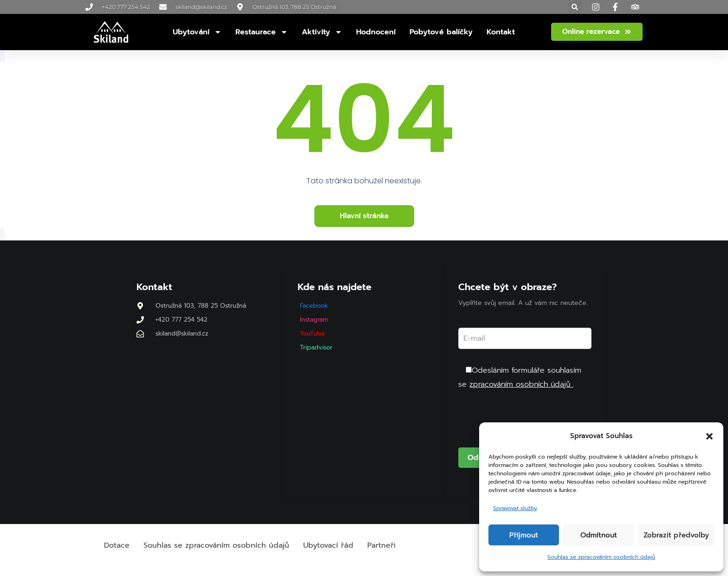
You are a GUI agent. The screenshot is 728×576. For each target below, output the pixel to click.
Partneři (381, 545)
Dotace (117, 545)
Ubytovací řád (328, 545)
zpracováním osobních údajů (521, 384)
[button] (709, 436)
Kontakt (501, 32)
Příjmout (524, 535)
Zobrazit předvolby (676, 535)
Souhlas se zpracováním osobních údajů (601, 557)
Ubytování (197, 32)
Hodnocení (376, 32)
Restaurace (262, 32)
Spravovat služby (515, 508)
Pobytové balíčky (441, 32)
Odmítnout (599, 535)
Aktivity (322, 32)
